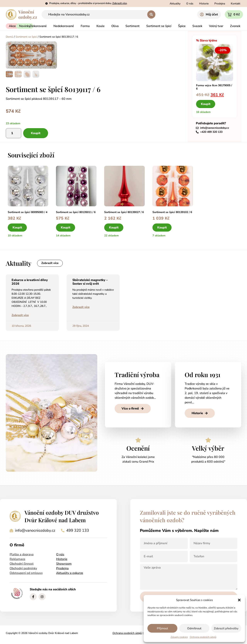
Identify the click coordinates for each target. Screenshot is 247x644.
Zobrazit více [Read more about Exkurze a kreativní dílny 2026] (20, 316)
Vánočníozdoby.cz (28, 14)
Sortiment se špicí (26, 37)
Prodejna (62, 569)
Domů (9, 37)
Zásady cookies (179, 637)
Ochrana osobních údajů (203, 637)
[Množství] (14, 133)
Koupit (36, 133)
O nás (60, 555)
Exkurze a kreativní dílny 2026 (30, 282)
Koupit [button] (206, 104)
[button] (239, 600)
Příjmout (162, 628)
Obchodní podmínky (23, 569)
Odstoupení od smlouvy (26, 573)
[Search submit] (151, 14)
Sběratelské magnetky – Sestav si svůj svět (90, 282)
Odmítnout (194, 628)
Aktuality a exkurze (70, 573)
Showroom (64, 564)
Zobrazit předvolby (226, 628)
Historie (62, 559)
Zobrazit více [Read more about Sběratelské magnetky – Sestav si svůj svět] (81, 307)
